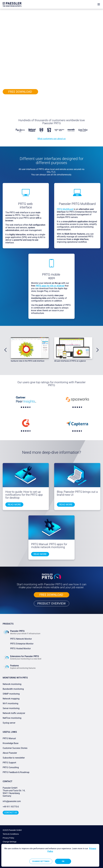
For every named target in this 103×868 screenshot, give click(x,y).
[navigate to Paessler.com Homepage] (12, 4)
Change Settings (10, 842)
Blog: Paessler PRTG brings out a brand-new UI (77, 493)
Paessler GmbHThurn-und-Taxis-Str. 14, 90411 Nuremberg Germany (14, 792)
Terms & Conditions (11, 834)
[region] (50, 855)
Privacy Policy (8, 838)
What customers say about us (51, 139)
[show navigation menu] (99, 4)
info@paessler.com (12, 801)
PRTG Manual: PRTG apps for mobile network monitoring (49, 546)
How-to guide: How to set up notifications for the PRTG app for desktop (24, 495)
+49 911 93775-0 (11, 807)
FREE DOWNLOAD (20, 92)
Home (5, 11)
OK (63, 861)
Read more (14, 504)
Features (24, 11)
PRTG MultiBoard (65, 209)
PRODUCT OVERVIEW (20, 100)
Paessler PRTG (14, 11)
